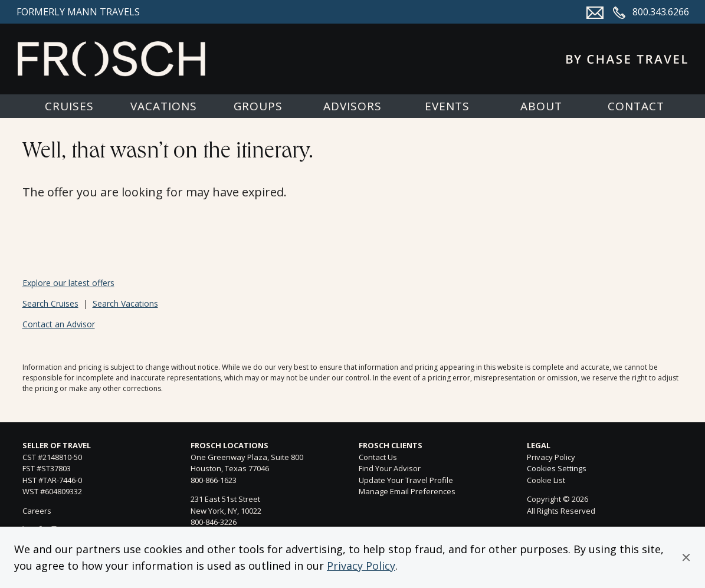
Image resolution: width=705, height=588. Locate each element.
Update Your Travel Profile (406, 480)
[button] (686, 557)
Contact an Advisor (59, 324)
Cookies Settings (557, 469)
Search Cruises (50, 303)
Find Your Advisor (390, 468)
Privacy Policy (361, 566)
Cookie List (546, 480)
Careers (37, 511)
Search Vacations (125, 303)
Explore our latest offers (68, 283)
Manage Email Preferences (407, 491)
